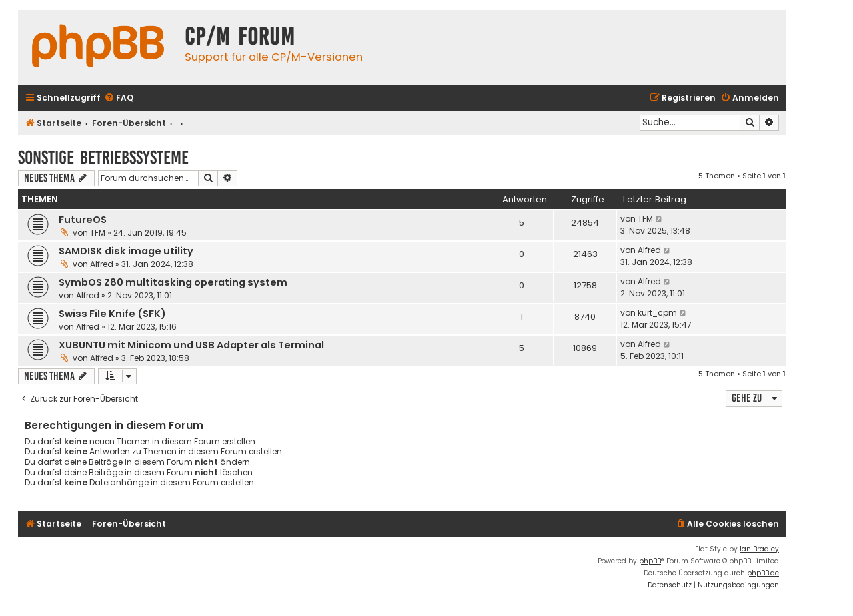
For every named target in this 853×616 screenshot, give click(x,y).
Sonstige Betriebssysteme (103, 157)
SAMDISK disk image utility (126, 251)
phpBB (650, 561)
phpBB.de (763, 573)
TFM (98, 233)
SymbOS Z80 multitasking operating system (173, 282)
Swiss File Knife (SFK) (112, 314)
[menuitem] (119, 98)
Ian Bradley (759, 549)
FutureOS (83, 220)
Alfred (102, 264)
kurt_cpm (657, 313)
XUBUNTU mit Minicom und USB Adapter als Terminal (191, 345)
